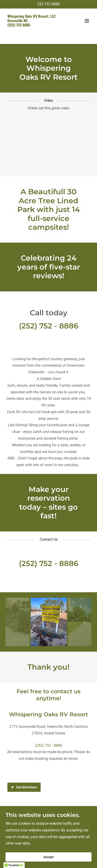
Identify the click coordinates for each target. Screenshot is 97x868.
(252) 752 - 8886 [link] (49, 326)
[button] (87, 21)
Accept (48, 857)
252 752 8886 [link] (48, 4)
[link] (36, 25)
